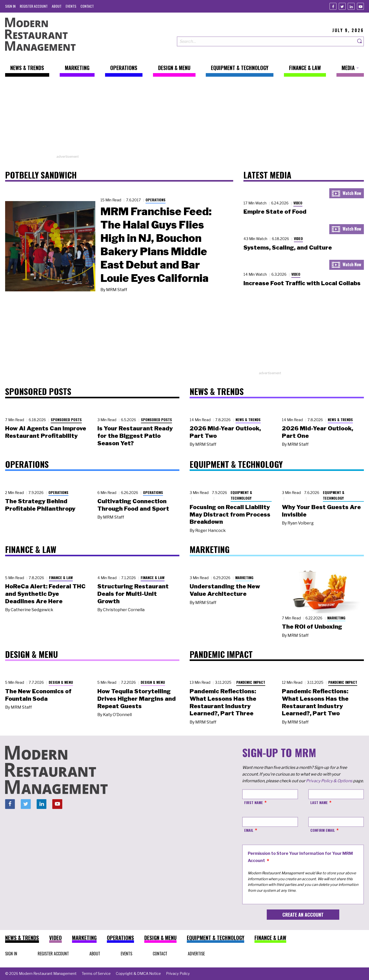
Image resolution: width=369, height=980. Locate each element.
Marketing (244, 577)
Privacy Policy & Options (329, 781)
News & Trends (248, 419)
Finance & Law (61, 577)
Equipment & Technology (241, 495)
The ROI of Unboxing (312, 627)
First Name (254, 802)
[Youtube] (360, 6)
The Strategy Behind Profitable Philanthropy (40, 505)
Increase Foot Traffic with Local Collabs (302, 283)
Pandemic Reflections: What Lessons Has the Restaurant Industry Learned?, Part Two (315, 702)
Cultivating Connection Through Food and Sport (133, 505)
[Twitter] (342, 6)
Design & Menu (61, 682)
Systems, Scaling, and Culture (288, 248)
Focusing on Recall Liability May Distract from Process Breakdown (230, 514)
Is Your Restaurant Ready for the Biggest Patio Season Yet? (135, 436)
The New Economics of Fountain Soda (38, 695)
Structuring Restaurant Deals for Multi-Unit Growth (133, 594)
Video (298, 203)
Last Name (319, 802)
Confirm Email (323, 830)
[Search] (360, 41)
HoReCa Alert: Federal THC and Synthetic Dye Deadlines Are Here (45, 594)
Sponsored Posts (66, 419)
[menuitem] (10, 6)
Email (249, 830)
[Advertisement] (184, 118)
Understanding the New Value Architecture (225, 590)
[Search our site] (266, 41)
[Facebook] (333, 6)
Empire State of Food (275, 212)
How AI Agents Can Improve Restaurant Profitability (46, 432)
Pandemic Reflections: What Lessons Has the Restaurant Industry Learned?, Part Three (223, 702)
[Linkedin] (351, 6)
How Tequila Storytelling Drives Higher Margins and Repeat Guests (137, 699)
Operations (156, 200)
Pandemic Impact (251, 682)
